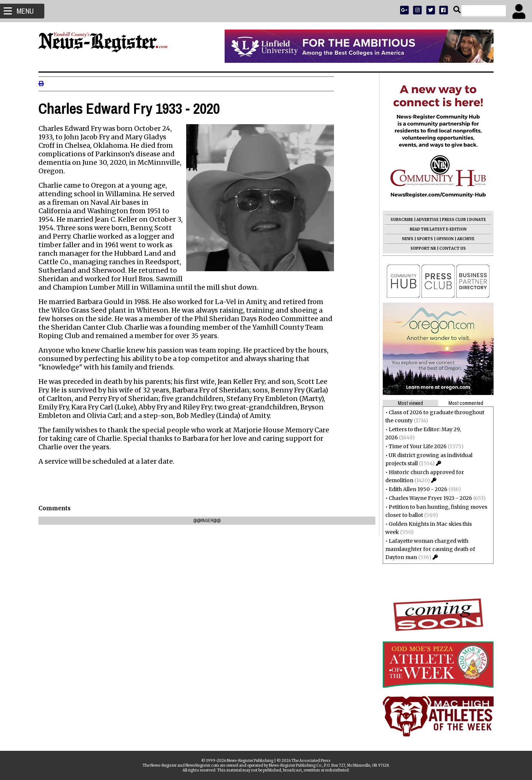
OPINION (443, 239)
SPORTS (423, 239)
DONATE (475, 220)
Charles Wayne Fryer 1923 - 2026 (428, 498)
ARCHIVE (463, 239)
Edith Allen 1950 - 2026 (416, 489)
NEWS (405, 239)
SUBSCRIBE (400, 220)
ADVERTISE (425, 220)
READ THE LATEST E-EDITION (436, 229)
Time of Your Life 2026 (415, 446)
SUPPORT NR (421, 248)
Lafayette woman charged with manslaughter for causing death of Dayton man (428, 549)
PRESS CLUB (452, 220)
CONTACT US (450, 248)
